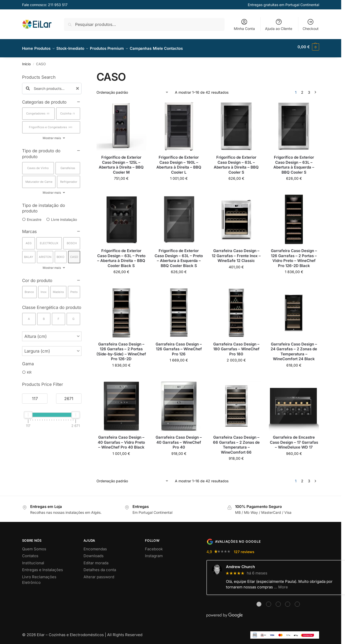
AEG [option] (29, 240)
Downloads (94, 553)
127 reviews (244, 549)
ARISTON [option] (45, 254)
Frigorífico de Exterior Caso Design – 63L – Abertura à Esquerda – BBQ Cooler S (294, 162)
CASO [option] (74, 254)
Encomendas (95, 546)
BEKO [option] (61, 254)
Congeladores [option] (38, 111)
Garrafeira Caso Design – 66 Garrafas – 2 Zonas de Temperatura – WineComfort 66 (236, 442)
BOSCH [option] (72, 240)
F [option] (59, 316)
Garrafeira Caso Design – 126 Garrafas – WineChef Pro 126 (179, 346)
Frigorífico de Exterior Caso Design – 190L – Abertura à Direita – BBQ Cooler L (179, 162)
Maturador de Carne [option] (39, 179)
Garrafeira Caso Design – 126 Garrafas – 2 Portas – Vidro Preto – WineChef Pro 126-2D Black (294, 255)
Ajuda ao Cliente (279, 24)
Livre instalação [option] (64, 217)
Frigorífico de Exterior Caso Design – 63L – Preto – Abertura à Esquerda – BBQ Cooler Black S (179, 255)
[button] (308, 47)
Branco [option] (29, 289)
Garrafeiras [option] (68, 165)
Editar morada (96, 560)
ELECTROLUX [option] (49, 240)
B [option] (44, 316)
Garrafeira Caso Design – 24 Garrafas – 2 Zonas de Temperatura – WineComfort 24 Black (294, 349)
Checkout (311, 24)
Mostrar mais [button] (52, 135)
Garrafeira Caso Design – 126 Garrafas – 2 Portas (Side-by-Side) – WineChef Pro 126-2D (121, 349)
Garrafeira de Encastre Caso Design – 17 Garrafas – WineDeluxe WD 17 (294, 439)
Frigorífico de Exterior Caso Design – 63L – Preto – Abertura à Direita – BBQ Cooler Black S (121, 255)
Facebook (154, 546)
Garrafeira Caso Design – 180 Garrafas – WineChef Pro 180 (236, 346)
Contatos (30, 553)
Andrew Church (240, 564)
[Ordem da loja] (133, 89)
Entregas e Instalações (43, 567)
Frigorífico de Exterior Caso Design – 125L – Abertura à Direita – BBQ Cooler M (121, 162)
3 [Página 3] (309, 89)
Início (26, 61)
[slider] (28, 412)
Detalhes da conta (100, 567)
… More (281, 584)
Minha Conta (244, 24)
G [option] (73, 316)
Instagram (154, 553)
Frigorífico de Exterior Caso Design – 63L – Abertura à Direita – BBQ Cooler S (236, 162)
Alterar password (99, 574)
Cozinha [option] (68, 111)
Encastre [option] (34, 217)
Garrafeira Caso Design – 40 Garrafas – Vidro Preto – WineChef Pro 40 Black (121, 439)
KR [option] (29, 369)
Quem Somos (34, 546)
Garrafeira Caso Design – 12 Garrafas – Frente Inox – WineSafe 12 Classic (236, 253)
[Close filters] (83, 71)
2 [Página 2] (302, 89)
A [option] (29, 316)
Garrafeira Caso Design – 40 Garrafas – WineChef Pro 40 (179, 439)
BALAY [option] (29, 254)
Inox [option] (44, 289)
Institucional (33, 560)
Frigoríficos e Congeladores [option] (51, 125)
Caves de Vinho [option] (38, 165)
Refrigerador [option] (69, 179)
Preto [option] (74, 289)
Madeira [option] (58, 289)
